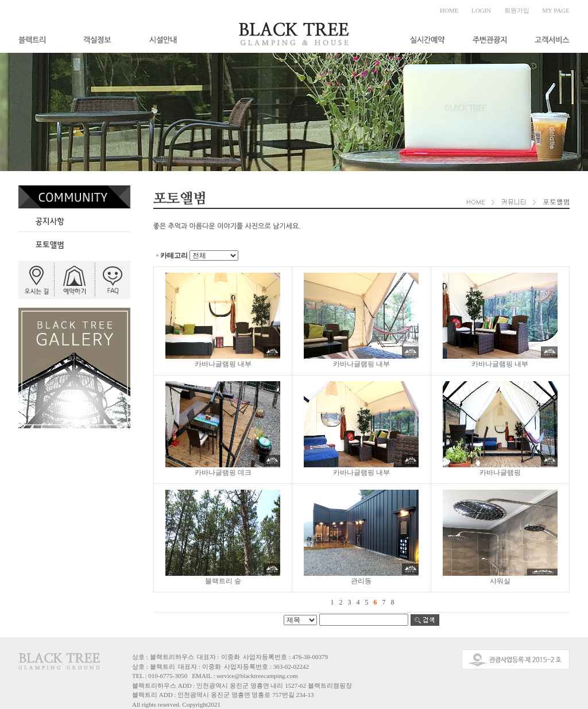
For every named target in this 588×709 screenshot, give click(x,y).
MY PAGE (556, 10)
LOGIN (481, 10)
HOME (449, 10)
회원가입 (517, 10)
